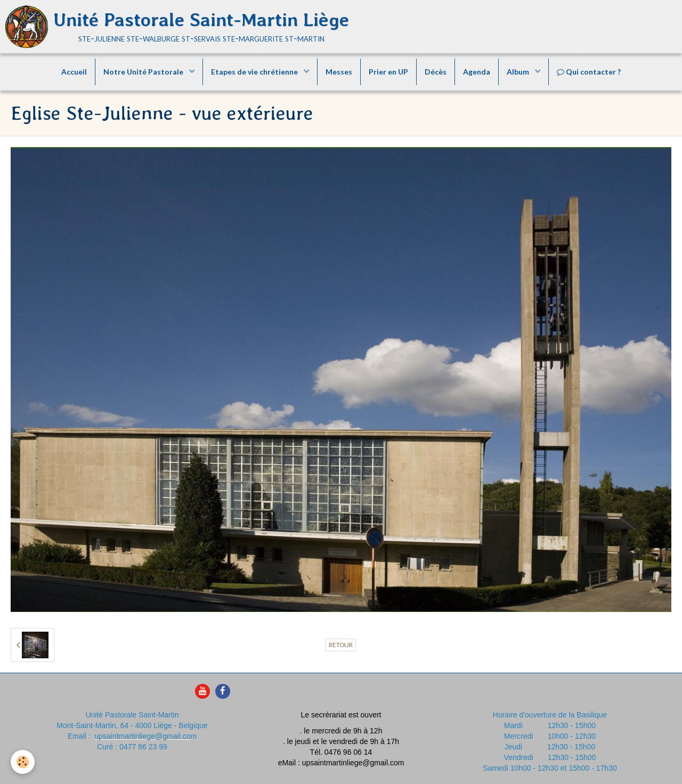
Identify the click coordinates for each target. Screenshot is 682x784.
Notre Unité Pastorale (144, 72)
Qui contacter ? (589, 72)
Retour (341, 645)
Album (519, 72)
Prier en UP (388, 72)
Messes (339, 72)
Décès (436, 72)
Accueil (74, 72)
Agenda (477, 72)
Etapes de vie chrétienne (255, 72)
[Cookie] (23, 762)
